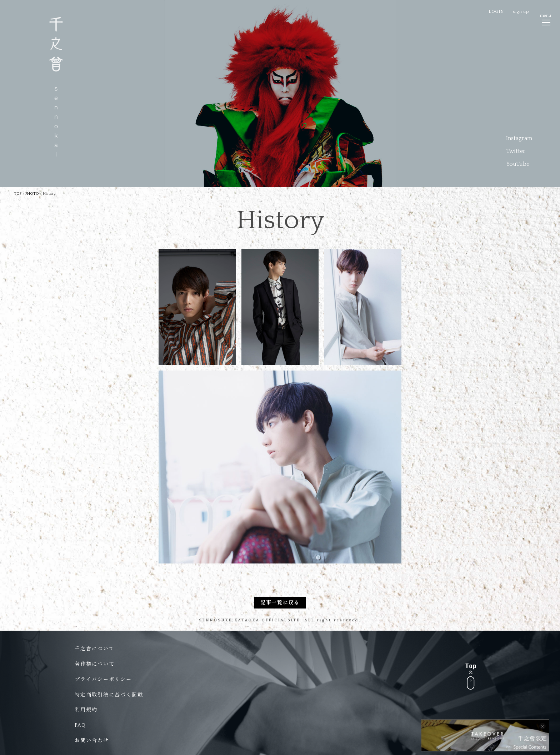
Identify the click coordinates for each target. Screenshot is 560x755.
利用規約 (86, 710)
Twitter (516, 151)
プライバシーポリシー (103, 680)
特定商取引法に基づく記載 (109, 695)
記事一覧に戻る (280, 603)
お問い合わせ (92, 741)
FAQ (80, 725)
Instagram (519, 138)
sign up (521, 12)
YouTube (518, 164)
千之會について (95, 649)
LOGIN (496, 12)
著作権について (95, 664)
